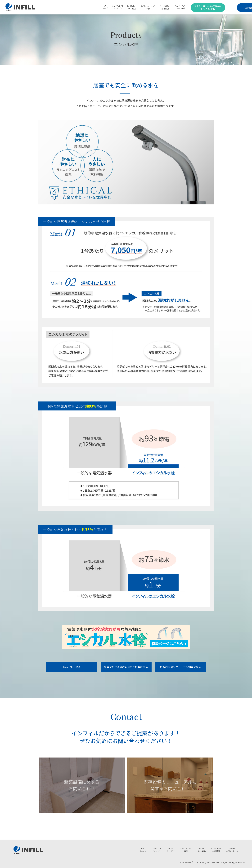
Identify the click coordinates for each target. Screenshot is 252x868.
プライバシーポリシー (188, 861)
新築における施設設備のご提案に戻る (126, 667)
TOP (95, 7)
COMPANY (171, 7)
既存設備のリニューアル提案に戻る (181, 667)
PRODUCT (155, 7)
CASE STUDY (138, 7)
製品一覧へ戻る (72, 667)
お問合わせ (234, 7)
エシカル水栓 (197, 7)
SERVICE (122, 7)
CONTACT (232, 849)
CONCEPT (108, 7)
